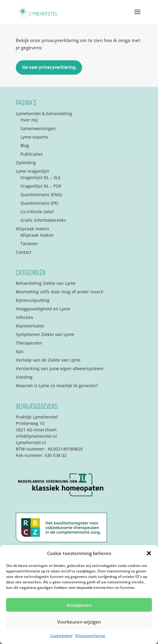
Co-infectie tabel (37, 212)
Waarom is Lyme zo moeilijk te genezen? (57, 386)
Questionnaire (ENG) (41, 195)
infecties (24, 317)
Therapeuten (29, 343)
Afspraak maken (33, 229)
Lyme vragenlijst (32, 171)
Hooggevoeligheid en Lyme (43, 309)
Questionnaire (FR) (39, 203)
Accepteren (79, 605)
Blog (25, 145)
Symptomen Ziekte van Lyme (45, 334)
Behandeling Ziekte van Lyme (46, 283)
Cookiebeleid (61, 636)
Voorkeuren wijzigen (79, 622)
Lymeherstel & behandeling (44, 113)
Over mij (29, 120)
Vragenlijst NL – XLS (40, 177)
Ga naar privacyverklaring (49, 67)
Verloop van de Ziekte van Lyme (48, 360)
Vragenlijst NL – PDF (41, 186)
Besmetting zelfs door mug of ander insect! (60, 292)
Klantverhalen (30, 326)
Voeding (24, 377)
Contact (24, 252)
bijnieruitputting (33, 300)
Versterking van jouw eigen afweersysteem (60, 368)
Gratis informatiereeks (43, 220)
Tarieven (29, 244)
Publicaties (32, 154)
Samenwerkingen (38, 128)
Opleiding (26, 163)
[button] (149, 553)
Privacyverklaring (90, 636)
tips (20, 351)
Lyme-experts (34, 137)
